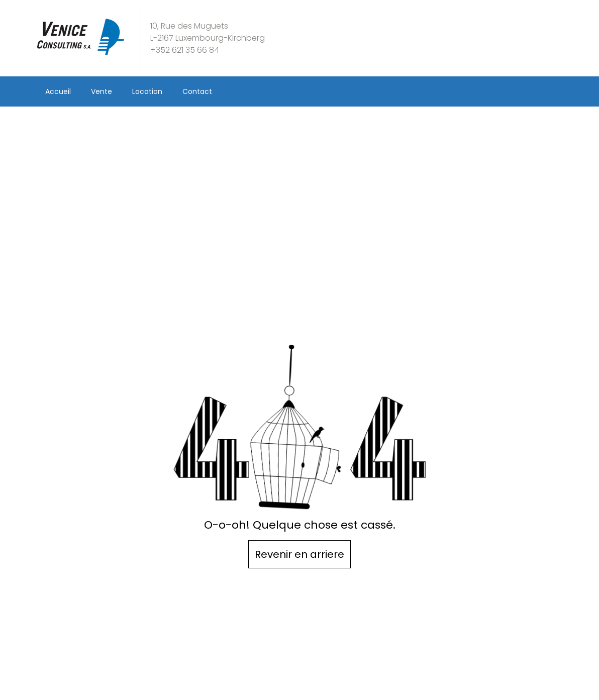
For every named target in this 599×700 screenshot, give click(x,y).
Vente (102, 91)
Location (147, 91)
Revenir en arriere (299, 554)
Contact (197, 91)
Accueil (58, 91)
